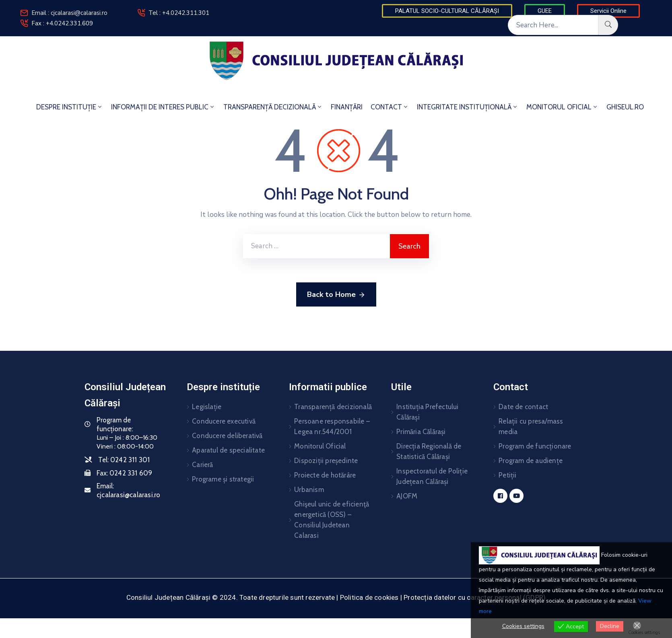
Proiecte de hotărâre (325, 475)
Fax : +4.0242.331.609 (62, 23)
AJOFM (407, 496)
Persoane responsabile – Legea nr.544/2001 (332, 426)
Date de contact (523, 407)
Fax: (124, 473)
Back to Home (336, 295)
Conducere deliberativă (227, 436)
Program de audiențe (531, 461)
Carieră (202, 465)
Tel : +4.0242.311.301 (179, 13)
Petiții (507, 475)
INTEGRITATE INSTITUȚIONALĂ (468, 107)
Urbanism (309, 490)
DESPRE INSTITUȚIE (70, 107)
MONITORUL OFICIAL (562, 107)
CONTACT (390, 107)
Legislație (207, 407)
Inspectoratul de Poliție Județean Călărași (432, 476)
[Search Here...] (553, 25)
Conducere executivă (224, 421)
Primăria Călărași (421, 432)
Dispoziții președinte (326, 461)
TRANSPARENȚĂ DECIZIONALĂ (273, 107)
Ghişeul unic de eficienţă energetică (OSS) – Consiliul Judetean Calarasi (332, 520)
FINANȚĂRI (347, 107)
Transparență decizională (333, 407)
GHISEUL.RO (625, 107)
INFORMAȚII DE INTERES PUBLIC (163, 107)
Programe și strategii (223, 479)
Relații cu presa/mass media (531, 426)
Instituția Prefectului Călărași (427, 412)
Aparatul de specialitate (228, 450)
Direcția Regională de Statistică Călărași (429, 451)
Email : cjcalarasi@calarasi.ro (69, 13)
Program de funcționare (535, 446)
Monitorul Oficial (320, 446)
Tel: (124, 460)
